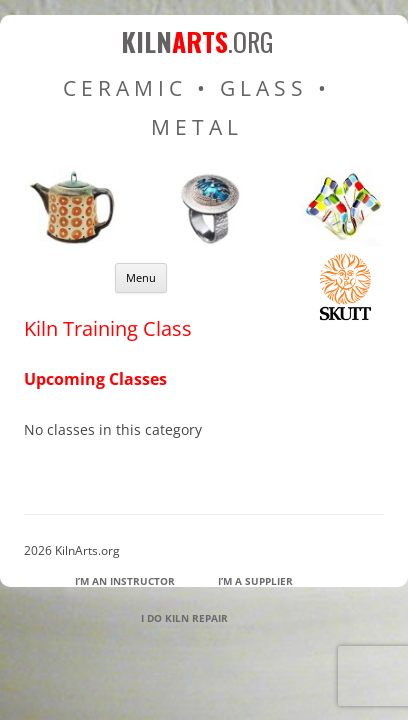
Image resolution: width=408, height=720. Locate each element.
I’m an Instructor (125, 581)
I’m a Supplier (255, 581)
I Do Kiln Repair (184, 618)
